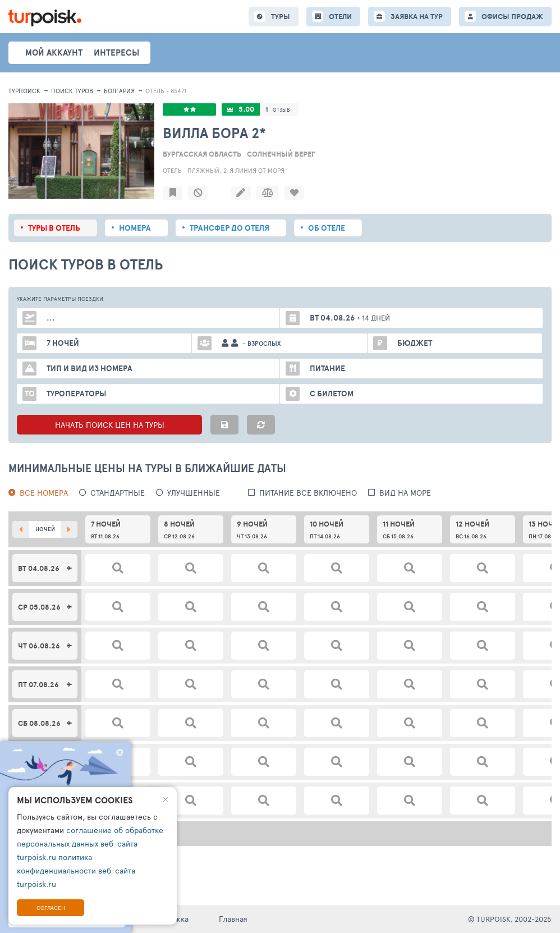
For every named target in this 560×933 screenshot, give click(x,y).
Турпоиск (24, 91)
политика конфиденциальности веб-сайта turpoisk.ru (76, 870)
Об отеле (327, 228)
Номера (135, 228)
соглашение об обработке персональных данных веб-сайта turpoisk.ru (90, 843)
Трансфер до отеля (229, 228)
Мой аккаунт (54, 52)
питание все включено (308, 493)
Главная (233, 919)
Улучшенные (194, 493)
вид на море (405, 493)
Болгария (119, 91)
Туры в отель (54, 228)
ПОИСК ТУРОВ (72, 91)
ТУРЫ (281, 17)
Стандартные (118, 493)
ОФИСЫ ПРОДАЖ (512, 17)
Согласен (51, 908)
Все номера (44, 493)
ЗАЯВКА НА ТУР (417, 17)
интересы (116, 52)
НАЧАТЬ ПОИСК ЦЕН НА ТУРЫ (110, 425)
